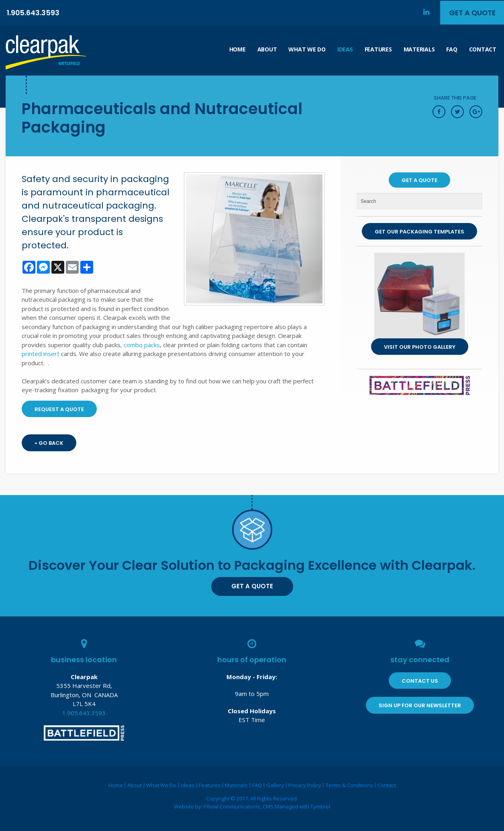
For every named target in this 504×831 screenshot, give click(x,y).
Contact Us (420, 681)
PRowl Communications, (233, 806)
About (267, 49)
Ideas (345, 49)
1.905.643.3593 (34, 13)
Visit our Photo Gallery (420, 347)
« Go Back (49, 443)
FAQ (452, 49)
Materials (419, 49)
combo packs (142, 345)
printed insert (41, 354)
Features (378, 49)
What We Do (307, 49)
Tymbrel (320, 806)
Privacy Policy (305, 785)
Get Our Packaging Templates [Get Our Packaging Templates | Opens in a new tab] (419, 232)
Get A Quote (471, 13)
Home (238, 49)
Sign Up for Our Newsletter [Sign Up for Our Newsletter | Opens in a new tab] (420, 705)
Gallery (275, 785)
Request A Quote (59, 409)
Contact (483, 49)
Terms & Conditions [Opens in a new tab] (349, 785)
